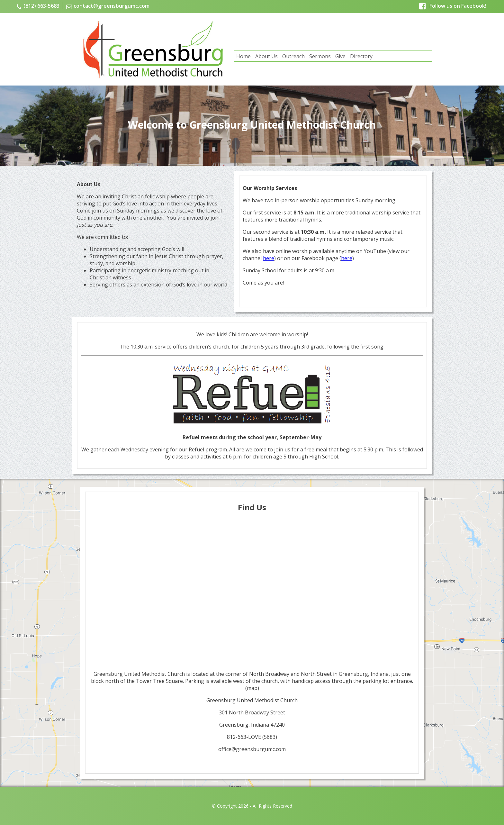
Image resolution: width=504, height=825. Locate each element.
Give (340, 56)
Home (243, 56)
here (269, 258)
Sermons (320, 56)
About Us (266, 56)
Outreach (293, 56)
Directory (361, 56)
